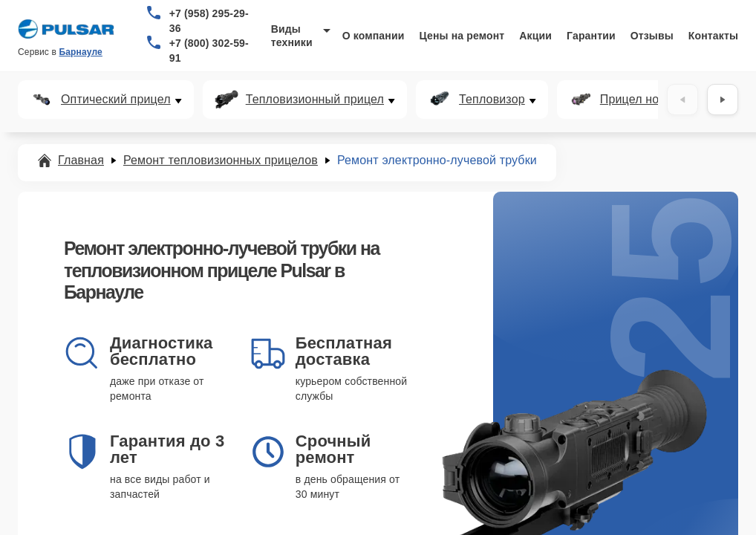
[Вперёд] (723, 100)
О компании (374, 36)
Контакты (713, 36)
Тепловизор (492, 100)
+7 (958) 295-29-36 (209, 21)
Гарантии (591, 36)
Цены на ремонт (462, 36)
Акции (535, 36)
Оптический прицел (116, 100)
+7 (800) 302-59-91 (209, 51)
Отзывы (652, 36)
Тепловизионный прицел (315, 100)
